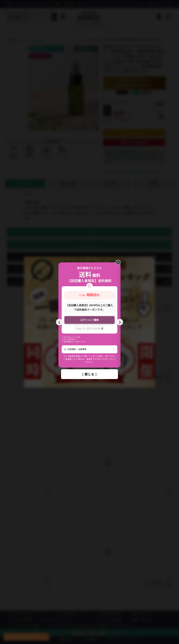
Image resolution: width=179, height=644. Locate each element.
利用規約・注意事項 (77, 349)
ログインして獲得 (89, 320)
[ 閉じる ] (89, 374)
